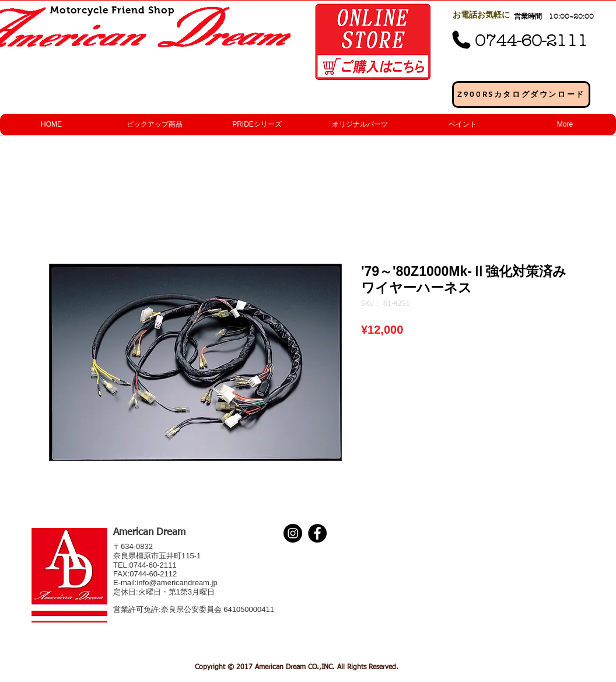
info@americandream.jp (177, 583)
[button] (154, 125)
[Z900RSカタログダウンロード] (521, 95)
